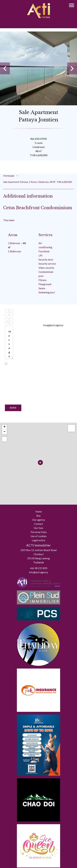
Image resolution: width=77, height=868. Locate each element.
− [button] (5, 432)
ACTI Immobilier (38, 545)
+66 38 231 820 (38, 568)
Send (13, 408)
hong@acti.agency (53, 325)
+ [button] (5, 427)
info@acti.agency (38, 572)
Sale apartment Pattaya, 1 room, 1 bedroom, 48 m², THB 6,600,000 (38, 182)
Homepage (9, 176)
